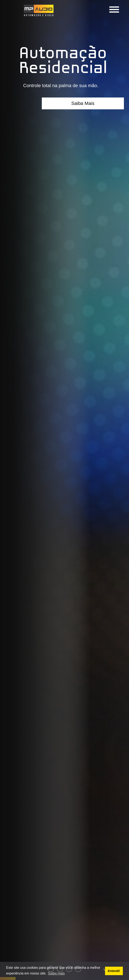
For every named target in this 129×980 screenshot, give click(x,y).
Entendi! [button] (114, 971)
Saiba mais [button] (56, 973)
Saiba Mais (83, 103)
